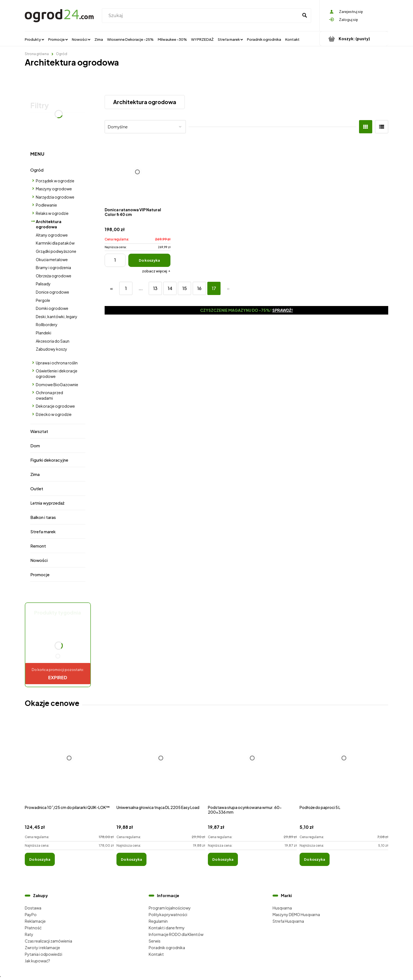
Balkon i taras (43, 517)
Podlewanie (46, 205)
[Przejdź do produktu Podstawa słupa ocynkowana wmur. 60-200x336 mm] (252, 764)
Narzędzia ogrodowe (55, 197)
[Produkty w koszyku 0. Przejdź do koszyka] (354, 39)
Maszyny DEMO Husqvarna (296, 914)
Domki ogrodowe (52, 308)
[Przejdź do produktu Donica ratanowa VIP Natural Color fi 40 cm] (138, 172)
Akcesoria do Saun (53, 341)
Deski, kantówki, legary (57, 316)
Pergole (43, 300)
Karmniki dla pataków (55, 243)
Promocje (40, 574)
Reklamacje (35, 921)
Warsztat (39, 431)
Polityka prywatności (168, 914)
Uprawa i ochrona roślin (57, 363)
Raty (29, 934)
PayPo (31, 914)
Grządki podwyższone (56, 251)
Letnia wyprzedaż (47, 503)
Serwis (155, 941)
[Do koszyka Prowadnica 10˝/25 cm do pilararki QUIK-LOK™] (40, 859)
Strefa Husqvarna (288, 921)
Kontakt (156, 954)
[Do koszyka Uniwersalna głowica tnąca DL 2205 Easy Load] (131, 859)
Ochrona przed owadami (49, 395)
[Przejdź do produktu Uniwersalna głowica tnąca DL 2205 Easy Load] (161, 764)
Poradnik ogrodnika (167, 947)
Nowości (39, 560)
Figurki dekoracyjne (49, 460)
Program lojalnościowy (170, 908)
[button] (156, 271)
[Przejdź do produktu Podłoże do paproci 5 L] (344, 764)
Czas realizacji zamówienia (48, 941)
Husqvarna (282, 908)
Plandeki (44, 333)
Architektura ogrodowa (49, 224)
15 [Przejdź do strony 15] (185, 288)
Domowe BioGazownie (57, 385)
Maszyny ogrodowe (54, 189)
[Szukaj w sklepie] (201, 16)
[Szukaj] (305, 16)
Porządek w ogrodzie (55, 181)
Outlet (37, 488)
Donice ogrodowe (52, 292)
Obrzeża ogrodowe (54, 276)
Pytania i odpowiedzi (44, 954)
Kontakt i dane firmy (167, 928)
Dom (35, 446)
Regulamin (158, 921)
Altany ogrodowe (52, 235)
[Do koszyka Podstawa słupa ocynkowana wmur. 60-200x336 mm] (223, 859)
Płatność (33, 928)
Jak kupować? (37, 961)
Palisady (43, 284)
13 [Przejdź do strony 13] (155, 288)
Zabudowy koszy (51, 349)
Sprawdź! (283, 310)
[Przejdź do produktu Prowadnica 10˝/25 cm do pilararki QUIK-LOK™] (69, 764)
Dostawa (33, 908)
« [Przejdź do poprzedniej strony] (112, 288)
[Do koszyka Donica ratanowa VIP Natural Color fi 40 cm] (149, 260)
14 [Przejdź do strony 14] (170, 288)
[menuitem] (34, 39)
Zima (35, 474)
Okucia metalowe (52, 259)
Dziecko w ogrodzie (54, 414)
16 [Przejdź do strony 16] (199, 288)
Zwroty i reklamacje (42, 947)
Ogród (37, 170)
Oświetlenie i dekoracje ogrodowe (57, 373)
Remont (38, 546)
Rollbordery (47, 324)
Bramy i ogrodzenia (53, 267)
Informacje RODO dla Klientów (176, 934)
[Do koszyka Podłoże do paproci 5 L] (315, 859)
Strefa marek (43, 531)
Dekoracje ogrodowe (55, 406)
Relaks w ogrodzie (52, 213)
